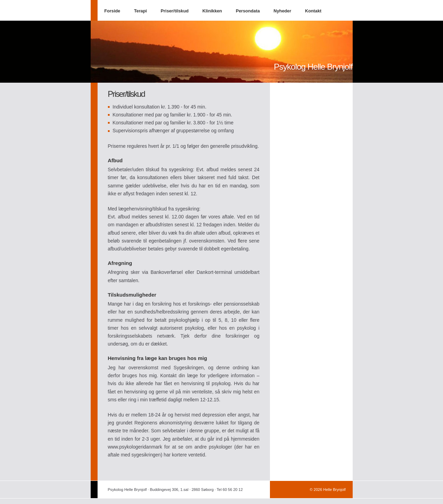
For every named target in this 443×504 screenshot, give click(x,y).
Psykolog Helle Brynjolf (313, 67)
